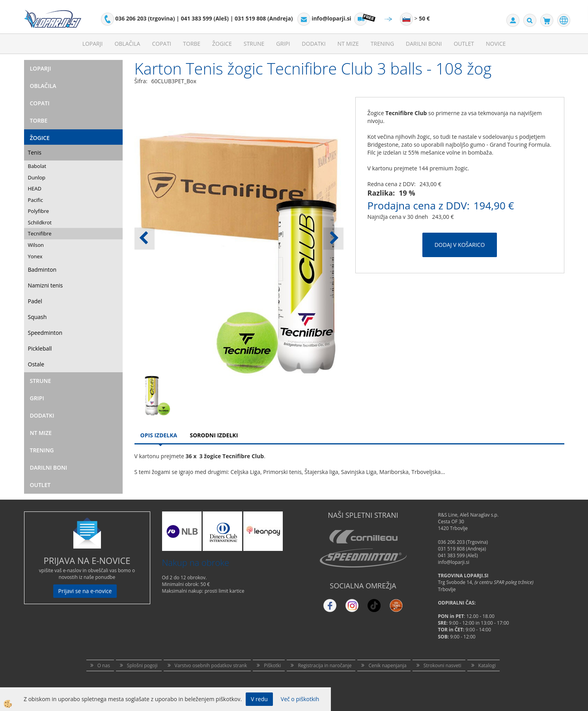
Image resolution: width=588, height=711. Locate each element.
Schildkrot (40, 222)
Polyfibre (39, 211)
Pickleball (40, 348)
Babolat (37, 166)
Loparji (93, 44)
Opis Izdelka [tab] (159, 435)
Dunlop (37, 177)
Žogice (222, 44)
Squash (37, 317)
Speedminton (45, 333)
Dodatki (314, 44)
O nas (104, 665)
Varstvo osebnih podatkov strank (211, 665)
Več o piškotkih (300, 699)
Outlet (464, 44)
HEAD (35, 188)
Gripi (283, 44)
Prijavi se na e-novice (85, 591)
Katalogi (487, 665)
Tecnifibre (40, 233)
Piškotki (272, 665)
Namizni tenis (46, 285)
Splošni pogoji (142, 665)
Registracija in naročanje (325, 665)
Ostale (36, 364)
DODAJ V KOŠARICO (460, 245)
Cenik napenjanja (387, 665)
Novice (496, 44)
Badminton (42, 270)
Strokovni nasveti (442, 665)
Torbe (192, 44)
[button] (333, 239)
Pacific (35, 200)
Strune (254, 44)
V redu (259, 699)
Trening (382, 44)
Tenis (35, 152)
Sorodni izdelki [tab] (214, 435)
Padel (35, 301)
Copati (161, 44)
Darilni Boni (424, 44)
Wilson (36, 245)
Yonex (35, 256)
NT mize (348, 44)
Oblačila (127, 44)
